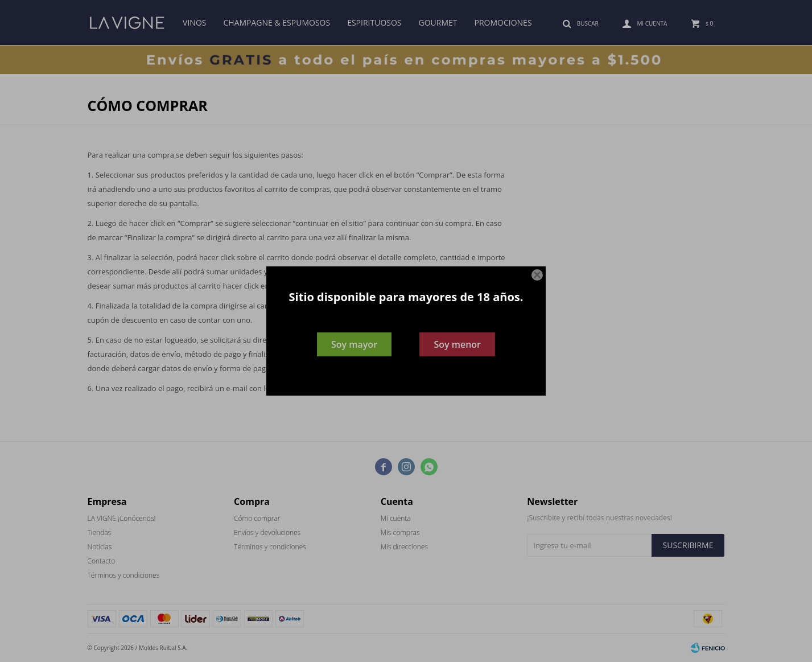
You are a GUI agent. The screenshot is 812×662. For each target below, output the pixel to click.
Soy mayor (354, 344)
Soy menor (457, 344)
